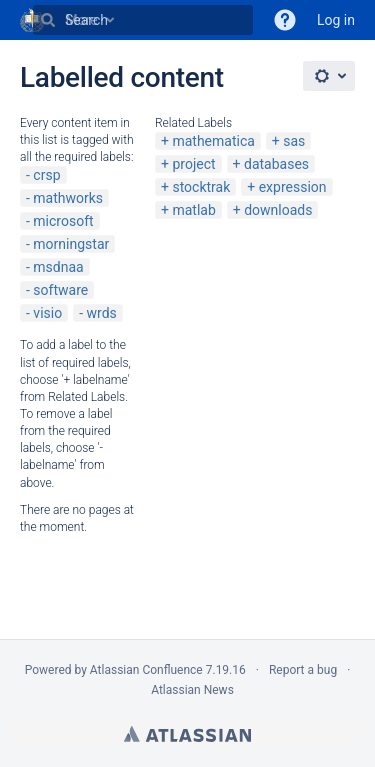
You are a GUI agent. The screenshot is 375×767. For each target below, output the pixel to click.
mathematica (213, 141)
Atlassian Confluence (146, 670)
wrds (102, 313)
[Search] (48, 20)
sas (294, 141)
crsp (46, 175)
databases (276, 164)
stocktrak (201, 187)
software (60, 290)
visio (47, 313)
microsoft (63, 221)
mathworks (68, 198)
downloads (278, 210)
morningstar (71, 244)
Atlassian (187, 734)
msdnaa (58, 267)
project (193, 164)
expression (293, 187)
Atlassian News (192, 690)
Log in (336, 20)
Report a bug (303, 670)
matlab (193, 210)
